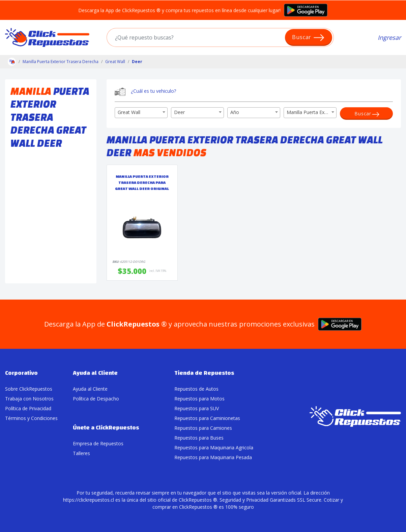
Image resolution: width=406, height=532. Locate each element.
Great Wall (115, 62)
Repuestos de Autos (196, 389)
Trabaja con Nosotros (29, 399)
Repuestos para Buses (199, 438)
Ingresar (389, 37)
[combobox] (141, 113)
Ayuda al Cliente (90, 389)
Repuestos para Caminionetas (207, 418)
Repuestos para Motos (199, 399)
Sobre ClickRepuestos (29, 389)
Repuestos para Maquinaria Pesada (213, 457)
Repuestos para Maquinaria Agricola (214, 447)
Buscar (308, 38)
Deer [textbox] (179, 112)
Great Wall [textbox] (129, 112)
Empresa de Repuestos (98, 443)
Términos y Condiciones (31, 418)
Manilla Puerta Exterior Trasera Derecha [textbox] (311, 112)
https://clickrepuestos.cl (89, 500)
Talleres (81, 453)
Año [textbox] (235, 112)
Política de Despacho (96, 399)
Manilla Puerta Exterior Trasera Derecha (61, 62)
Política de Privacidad (28, 408)
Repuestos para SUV (197, 408)
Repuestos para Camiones (203, 428)
